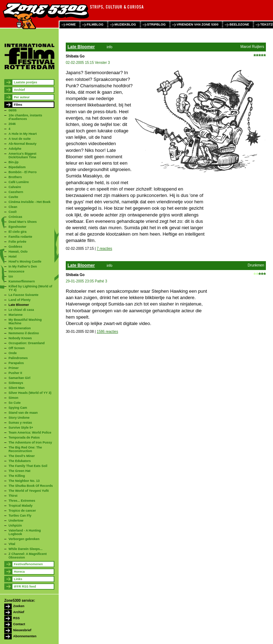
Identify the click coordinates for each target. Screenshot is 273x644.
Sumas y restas (20, 423)
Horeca (19, 572)
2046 (12, 124)
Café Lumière (19, 182)
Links (18, 579)
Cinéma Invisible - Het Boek (30, 202)
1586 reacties (107, 332)
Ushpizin (15, 525)
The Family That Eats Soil (28, 466)
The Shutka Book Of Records (31, 486)
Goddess (15, 247)
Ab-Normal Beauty (23, 144)
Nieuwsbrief (22, 630)
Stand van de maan (23, 413)
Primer (14, 368)
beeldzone (239, 24)
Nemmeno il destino (24, 333)
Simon (14, 398)
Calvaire (15, 187)
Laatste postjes (26, 82)
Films (18, 105)
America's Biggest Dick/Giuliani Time (22, 155)
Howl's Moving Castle (25, 262)
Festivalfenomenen (28, 564)
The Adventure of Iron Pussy (30, 442)
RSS (17, 618)
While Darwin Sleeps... (26, 549)
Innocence (17, 271)
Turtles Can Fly (20, 516)
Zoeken (19, 606)
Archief (19, 90)
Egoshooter (17, 227)
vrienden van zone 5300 (197, 24)
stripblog (157, 24)
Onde (13, 353)
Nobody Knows (20, 338)
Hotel (13, 257)
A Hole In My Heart (23, 134)
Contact (19, 624)
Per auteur (22, 97)
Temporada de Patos (24, 437)
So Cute (15, 403)
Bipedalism (17, 167)
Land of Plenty (20, 300)
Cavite (13, 197)
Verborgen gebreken (24, 539)
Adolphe (15, 149)
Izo (11, 276)
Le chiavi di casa (21, 310)
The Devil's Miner (22, 456)
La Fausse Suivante (23, 295)
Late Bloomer (19, 305)
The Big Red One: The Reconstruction (25, 449)
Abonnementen (25, 636)
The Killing (17, 476)
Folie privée (17, 242)
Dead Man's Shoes (23, 222)
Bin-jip (14, 162)
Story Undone (19, 418)
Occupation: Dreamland (27, 343)
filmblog (95, 24)
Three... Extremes (22, 501)
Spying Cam (18, 408)
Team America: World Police (30, 433)
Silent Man (17, 388)
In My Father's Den (23, 266)
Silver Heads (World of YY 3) (30, 393)
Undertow (16, 521)
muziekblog (125, 24)
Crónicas (15, 217)
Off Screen (17, 348)
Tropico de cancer (22, 511)
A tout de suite (20, 139)
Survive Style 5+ (21, 428)
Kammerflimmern (22, 281)
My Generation (20, 328)
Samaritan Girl (20, 378)
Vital (12, 544)
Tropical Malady (21, 506)
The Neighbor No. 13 (24, 481)
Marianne (16, 315)
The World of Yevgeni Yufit (29, 491)
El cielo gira (18, 232)
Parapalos (16, 363)
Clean (13, 207)
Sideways (16, 383)
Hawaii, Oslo (18, 252)
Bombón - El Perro (23, 172)
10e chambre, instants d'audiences (25, 117)
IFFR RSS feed (25, 587)
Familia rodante (20, 237)
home (71, 24)
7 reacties (104, 249)
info (109, 47)
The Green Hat (20, 471)
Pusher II (15, 373)
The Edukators (20, 461)
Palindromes (18, 358)
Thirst (13, 496)
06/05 (13, 110)
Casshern (16, 192)
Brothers (15, 177)
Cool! (13, 212)
